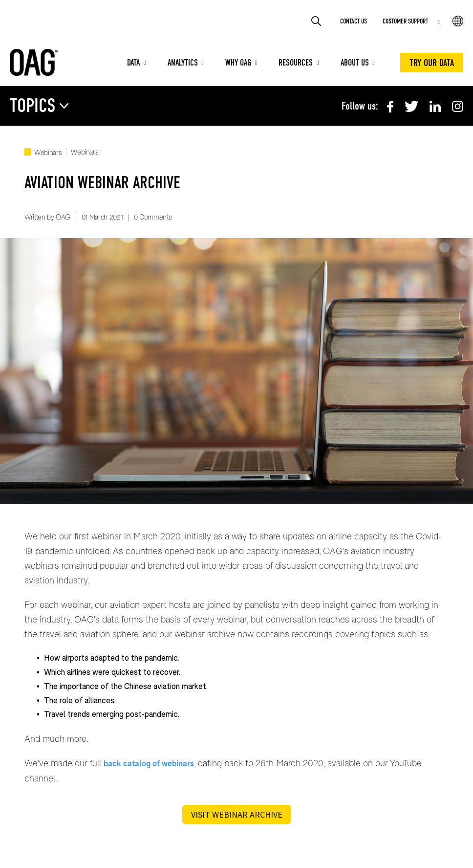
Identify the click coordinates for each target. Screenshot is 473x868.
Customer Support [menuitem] (405, 21)
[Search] (317, 21)
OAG (63, 217)
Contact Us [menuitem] (354, 21)
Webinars (48, 152)
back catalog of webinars (149, 763)
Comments (155, 217)
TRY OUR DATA (432, 63)
